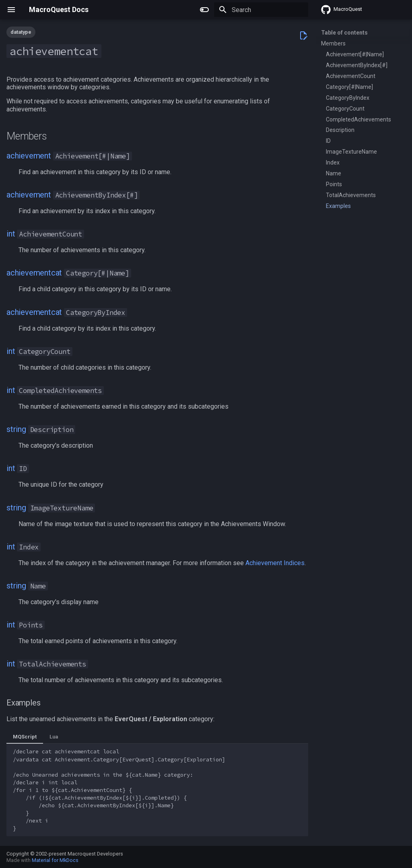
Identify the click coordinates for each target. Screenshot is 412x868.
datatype (21, 32)
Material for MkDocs (55, 860)
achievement (29, 156)
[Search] (261, 10)
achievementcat (34, 273)
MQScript (25, 737)
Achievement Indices (275, 563)
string (16, 429)
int (11, 234)
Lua (54, 737)
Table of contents (344, 33)
